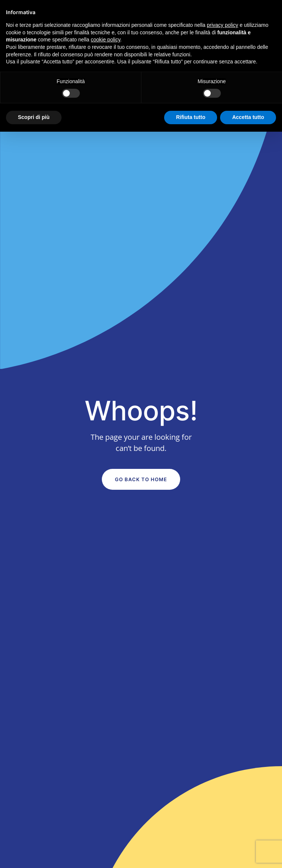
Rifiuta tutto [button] (191, 117)
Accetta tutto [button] (248, 117)
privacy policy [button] (223, 25)
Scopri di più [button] (34, 117)
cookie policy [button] (105, 40)
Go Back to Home (141, 479)
